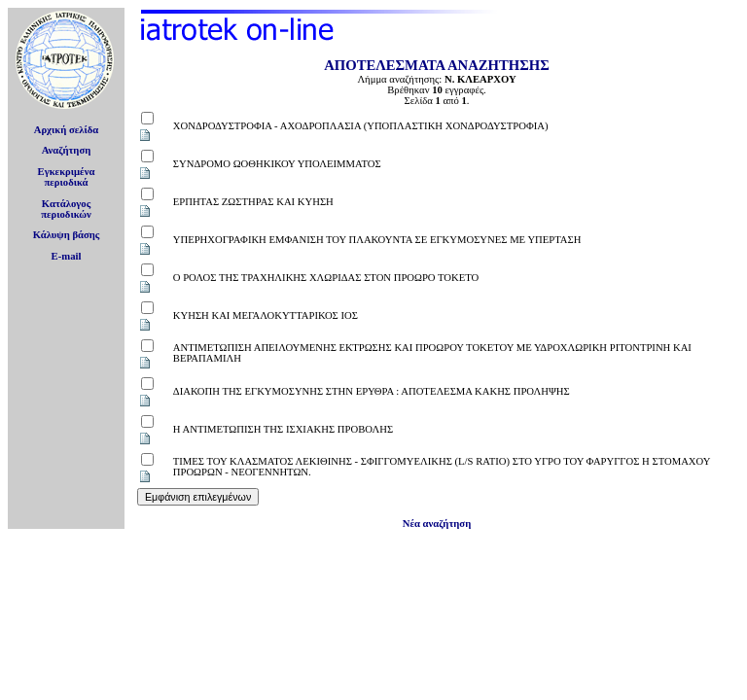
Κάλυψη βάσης (67, 235)
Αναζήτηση (67, 150)
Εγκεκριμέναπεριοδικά (67, 177)
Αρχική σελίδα (67, 130)
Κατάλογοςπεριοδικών (66, 209)
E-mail (67, 256)
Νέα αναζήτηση (437, 524)
